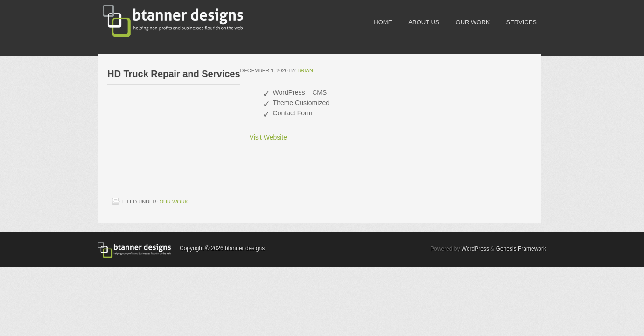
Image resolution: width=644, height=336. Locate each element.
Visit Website (268, 137)
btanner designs (168, 21)
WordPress (475, 249)
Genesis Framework (521, 249)
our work (174, 202)
